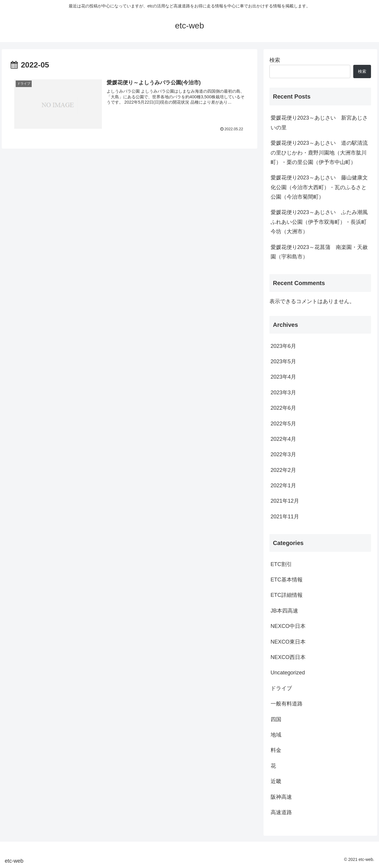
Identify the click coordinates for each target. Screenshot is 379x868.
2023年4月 (283, 377)
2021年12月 (285, 501)
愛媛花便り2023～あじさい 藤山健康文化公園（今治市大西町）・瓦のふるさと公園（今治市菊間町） (319, 187)
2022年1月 (283, 486)
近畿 (276, 781)
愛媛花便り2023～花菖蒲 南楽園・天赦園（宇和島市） (319, 252)
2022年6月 (283, 408)
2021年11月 (285, 517)
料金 (276, 750)
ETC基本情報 (287, 580)
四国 (276, 719)
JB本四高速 (284, 611)
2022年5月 (283, 424)
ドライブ (281, 688)
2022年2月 (283, 470)
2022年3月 (283, 454)
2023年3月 (283, 393)
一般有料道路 (287, 704)
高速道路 (281, 812)
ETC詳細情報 (287, 595)
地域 (276, 735)
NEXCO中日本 (288, 626)
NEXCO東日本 (288, 642)
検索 (275, 60)
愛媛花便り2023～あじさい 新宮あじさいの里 (319, 123)
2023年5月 (283, 361)
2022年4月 (283, 439)
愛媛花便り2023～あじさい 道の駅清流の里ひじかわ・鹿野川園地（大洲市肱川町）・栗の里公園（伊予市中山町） (319, 153)
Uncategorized (288, 673)
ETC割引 (281, 564)
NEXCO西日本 (288, 657)
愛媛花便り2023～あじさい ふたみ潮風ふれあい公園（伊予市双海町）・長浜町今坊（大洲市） (319, 222)
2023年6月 (283, 346)
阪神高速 (281, 797)
